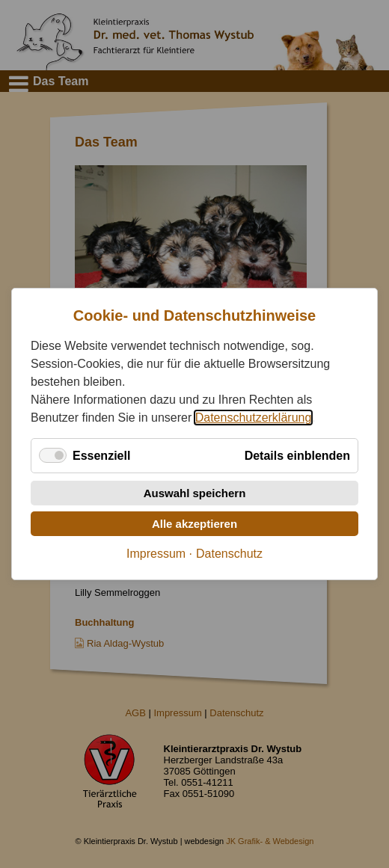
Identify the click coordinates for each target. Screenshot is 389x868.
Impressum (156, 554)
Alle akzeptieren (194, 524)
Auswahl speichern (195, 493)
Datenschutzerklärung (254, 418)
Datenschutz (229, 554)
